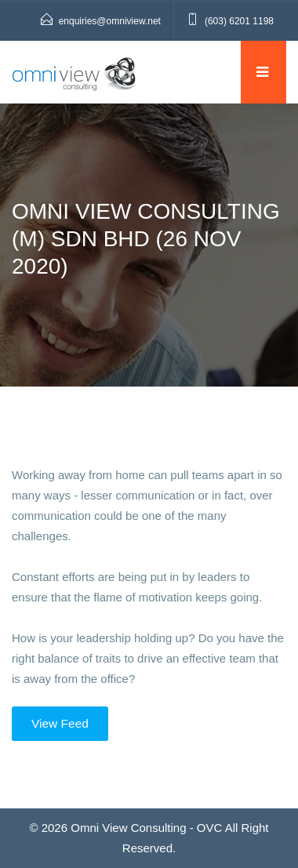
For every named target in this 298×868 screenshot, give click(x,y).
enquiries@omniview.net (110, 21)
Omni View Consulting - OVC (146, 828)
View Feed (60, 723)
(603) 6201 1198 (239, 21)
